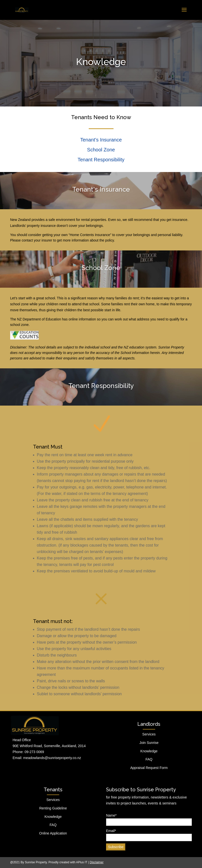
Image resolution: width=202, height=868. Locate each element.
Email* (149, 835)
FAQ (149, 759)
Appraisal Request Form (149, 768)
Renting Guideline (53, 808)
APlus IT (82, 862)
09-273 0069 (34, 752)
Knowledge (149, 751)
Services (149, 734)
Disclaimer (97, 862)
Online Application (53, 833)
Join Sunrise (149, 743)
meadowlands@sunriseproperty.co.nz (52, 758)
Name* (149, 820)
